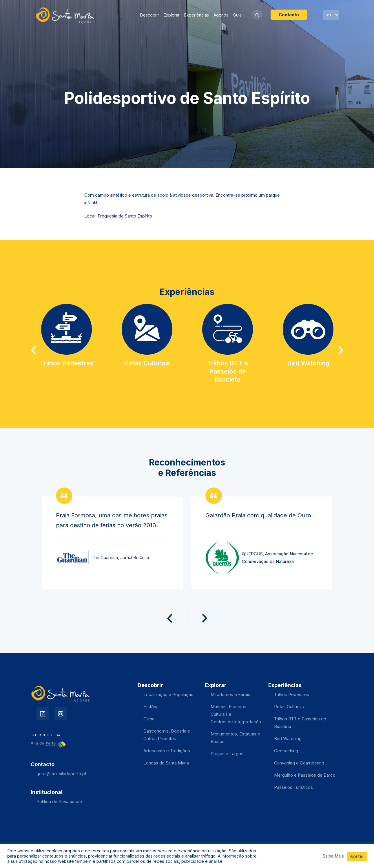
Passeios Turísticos (293, 787)
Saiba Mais (333, 856)
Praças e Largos (227, 754)
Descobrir (150, 15)
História (151, 707)
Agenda (221, 15)
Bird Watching (288, 739)
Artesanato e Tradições (167, 751)
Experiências (197, 15)
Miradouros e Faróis (230, 694)
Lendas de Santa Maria (166, 763)
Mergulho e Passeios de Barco (305, 775)
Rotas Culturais (289, 707)
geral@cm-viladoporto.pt (61, 774)
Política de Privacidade (59, 801)
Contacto (289, 15)
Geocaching (286, 751)
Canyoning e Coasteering (299, 763)
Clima (149, 719)
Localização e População (168, 694)
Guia (237, 15)
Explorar (172, 15)
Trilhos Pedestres (292, 694)
